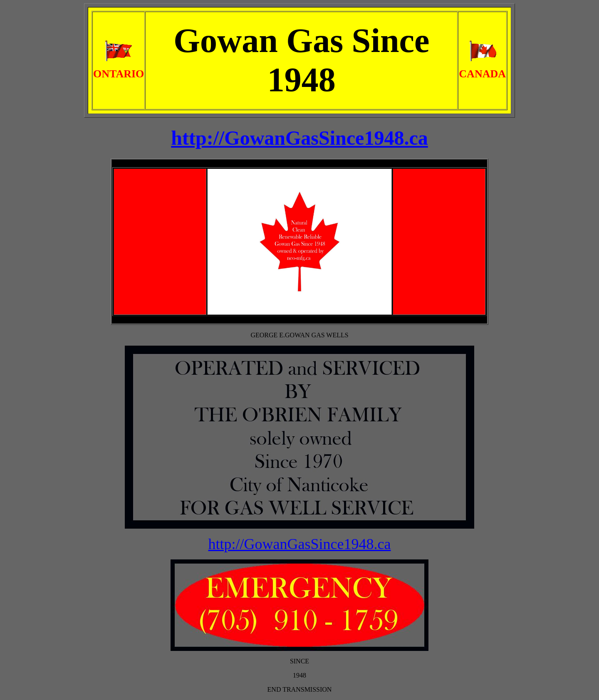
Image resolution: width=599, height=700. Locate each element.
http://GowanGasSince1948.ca (300, 544)
